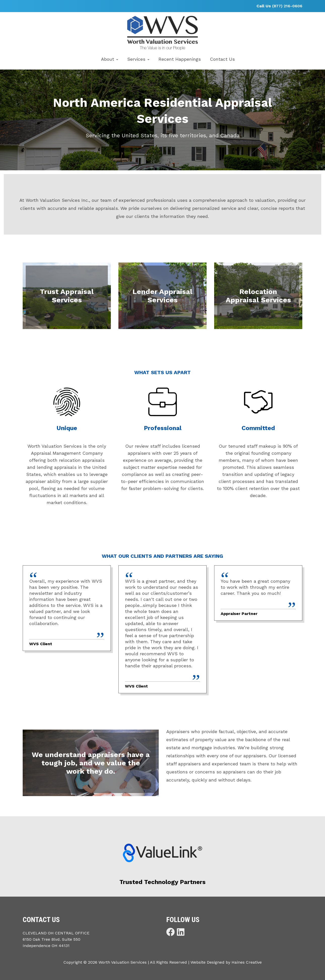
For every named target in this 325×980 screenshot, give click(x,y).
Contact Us (222, 59)
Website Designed (207, 962)
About (110, 59)
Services (138, 59)
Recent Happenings (180, 59)
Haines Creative (247, 962)
